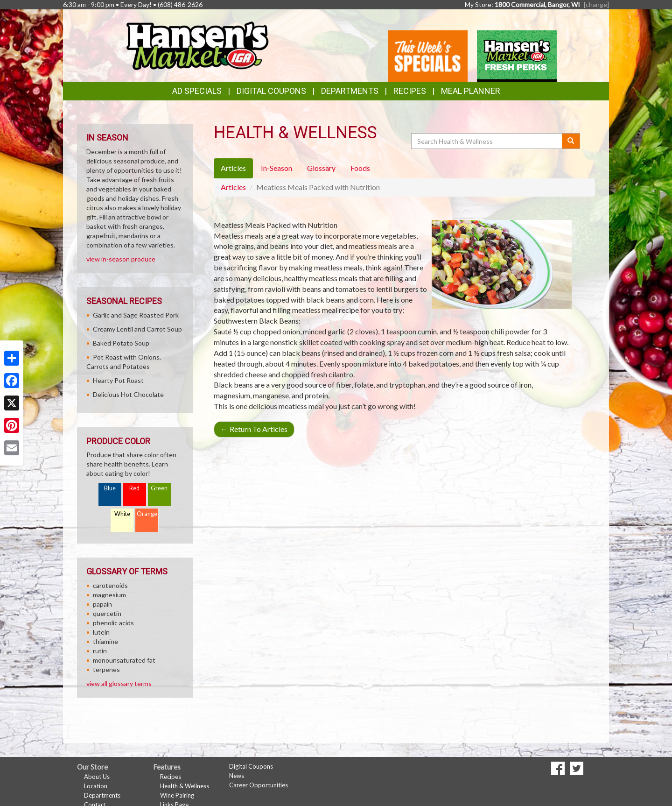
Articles (233, 187)
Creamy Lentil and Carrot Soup (137, 329)
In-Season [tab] (276, 168)
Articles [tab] (233, 168)
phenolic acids (113, 623)
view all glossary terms (119, 683)
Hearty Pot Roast (118, 380)
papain (102, 604)
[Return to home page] (197, 45)
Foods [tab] (360, 168)
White (122, 514)
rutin (100, 651)
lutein (101, 632)
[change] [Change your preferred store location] (596, 4)
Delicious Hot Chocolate (128, 394)
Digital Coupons (271, 91)
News (237, 776)
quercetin (107, 613)
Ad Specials (197, 91)
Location (96, 786)
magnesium (109, 595)
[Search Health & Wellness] (487, 141)
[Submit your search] (571, 141)
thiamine (105, 641)
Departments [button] (350, 91)
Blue (110, 488)
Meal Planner (471, 91)
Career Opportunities (259, 785)
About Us (97, 777)
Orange (147, 514)
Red (134, 488)
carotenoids (110, 585)
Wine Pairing (177, 795)
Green (159, 488)
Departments (102, 795)
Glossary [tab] (321, 168)
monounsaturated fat (124, 660)
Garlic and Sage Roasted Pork (136, 315)
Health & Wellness (185, 786)
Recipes (410, 91)
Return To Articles (254, 429)
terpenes (106, 669)
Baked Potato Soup (121, 343)
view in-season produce (121, 259)
